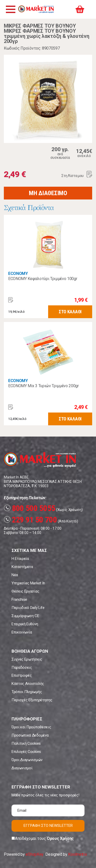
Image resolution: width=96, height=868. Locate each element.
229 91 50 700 (30, 520)
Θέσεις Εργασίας (25, 591)
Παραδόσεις (22, 667)
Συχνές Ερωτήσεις (27, 659)
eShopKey (34, 854)
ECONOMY (18, 274)
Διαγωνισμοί (22, 768)
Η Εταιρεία (20, 559)
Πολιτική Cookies (26, 743)
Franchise (19, 599)
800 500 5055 (30, 508)
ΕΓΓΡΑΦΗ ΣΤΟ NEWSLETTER (48, 826)
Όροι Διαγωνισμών (27, 760)
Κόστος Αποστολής (28, 684)
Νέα (15, 575)
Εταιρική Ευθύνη (25, 624)
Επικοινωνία (22, 632)
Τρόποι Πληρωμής (27, 692)
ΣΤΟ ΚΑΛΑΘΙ (70, 312)
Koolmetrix (77, 854)
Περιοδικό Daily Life (28, 608)
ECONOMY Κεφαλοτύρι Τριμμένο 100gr (43, 279)
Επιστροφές (22, 675)
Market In (36, 9)
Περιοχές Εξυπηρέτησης (32, 700)
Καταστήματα (22, 567)
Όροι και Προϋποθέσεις (31, 727)
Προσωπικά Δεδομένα (30, 735)
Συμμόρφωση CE (25, 616)
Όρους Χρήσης (60, 838)
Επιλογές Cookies (26, 752)
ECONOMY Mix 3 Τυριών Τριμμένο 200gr (44, 386)
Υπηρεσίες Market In (28, 583)
